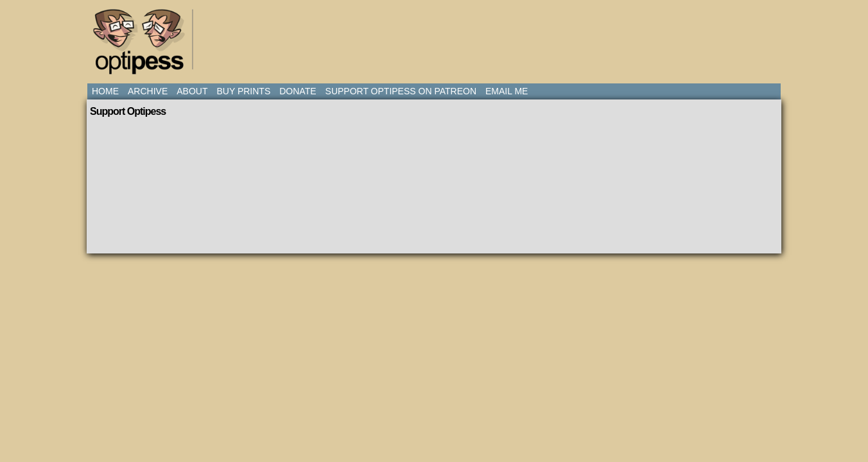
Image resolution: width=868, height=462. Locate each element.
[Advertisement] (437, 35)
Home (105, 91)
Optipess (145, 45)
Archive (148, 91)
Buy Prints (243, 91)
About (192, 91)
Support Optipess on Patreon (401, 91)
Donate (298, 91)
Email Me (507, 91)
